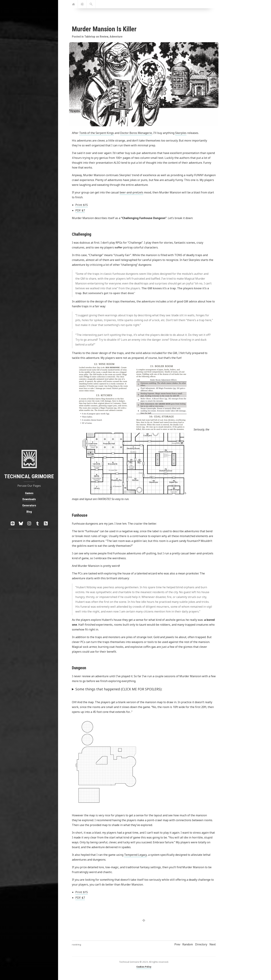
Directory (201, 944)
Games (29, 493)
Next (213, 944)
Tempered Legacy (135, 855)
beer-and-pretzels (131, 192)
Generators (29, 505)
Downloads (29, 499)
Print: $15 (82, 205)
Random (188, 944)
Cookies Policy (144, 967)
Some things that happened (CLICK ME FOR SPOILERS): (119, 689)
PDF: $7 (80, 210)
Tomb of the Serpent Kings (97, 133)
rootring (76, 945)
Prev (177, 944)
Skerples (181, 133)
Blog (29, 511)
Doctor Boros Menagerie (136, 133)
